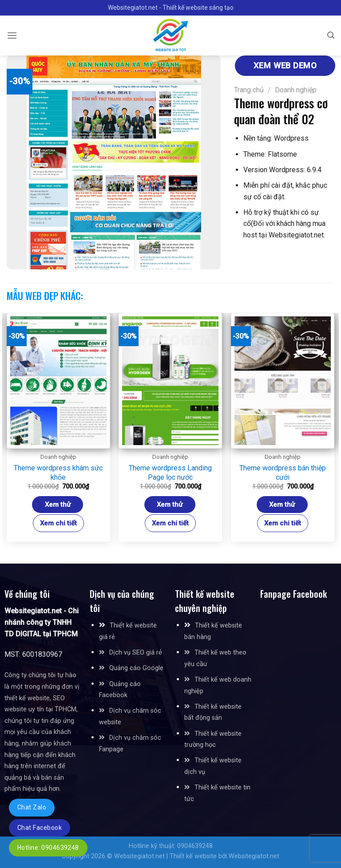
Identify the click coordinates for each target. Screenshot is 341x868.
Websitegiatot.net (139, 856)
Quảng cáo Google (136, 668)
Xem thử (58, 505)
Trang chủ (249, 90)
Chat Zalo (32, 807)
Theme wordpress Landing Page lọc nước (170, 473)
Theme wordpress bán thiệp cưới (283, 473)
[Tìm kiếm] (331, 35)
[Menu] (12, 35)
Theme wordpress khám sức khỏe (58, 473)
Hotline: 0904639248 (48, 848)
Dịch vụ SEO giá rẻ (136, 653)
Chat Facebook (40, 828)
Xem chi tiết (58, 523)
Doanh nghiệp (296, 90)
